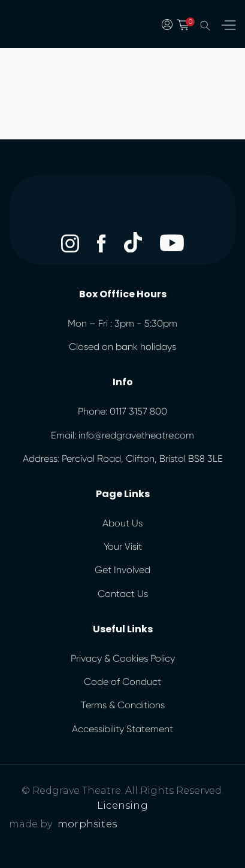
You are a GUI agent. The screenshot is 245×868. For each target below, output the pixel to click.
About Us (123, 523)
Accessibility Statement (123, 729)
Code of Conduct (123, 682)
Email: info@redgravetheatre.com (123, 435)
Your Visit (123, 546)
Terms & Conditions (123, 705)
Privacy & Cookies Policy (123, 658)
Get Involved (123, 570)
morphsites (87, 824)
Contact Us (123, 594)
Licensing (123, 805)
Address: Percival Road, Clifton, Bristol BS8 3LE (123, 459)
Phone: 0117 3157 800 (123, 411)
